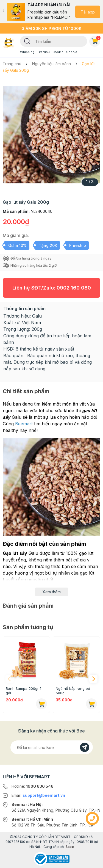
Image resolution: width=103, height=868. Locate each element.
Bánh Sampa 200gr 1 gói (23, 691)
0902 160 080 (74, 288)
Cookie (58, 52)
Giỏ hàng (96, 40)
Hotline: (33, 786)
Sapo (70, 847)
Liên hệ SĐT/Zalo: (52, 288)
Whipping (27, 52)
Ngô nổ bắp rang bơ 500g (73, 691)
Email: (38, 795)
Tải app (88, 12)
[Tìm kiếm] (27, 41)
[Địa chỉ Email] (52, 747)
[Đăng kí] (85, 747)
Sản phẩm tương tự (28, 627)
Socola (72, 52)
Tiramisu (43, 52)
